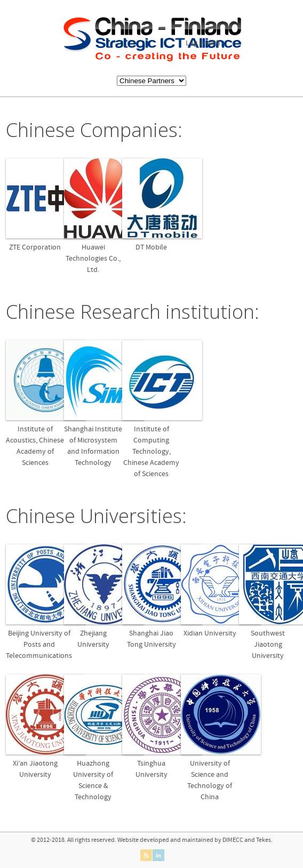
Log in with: (204, 43)
